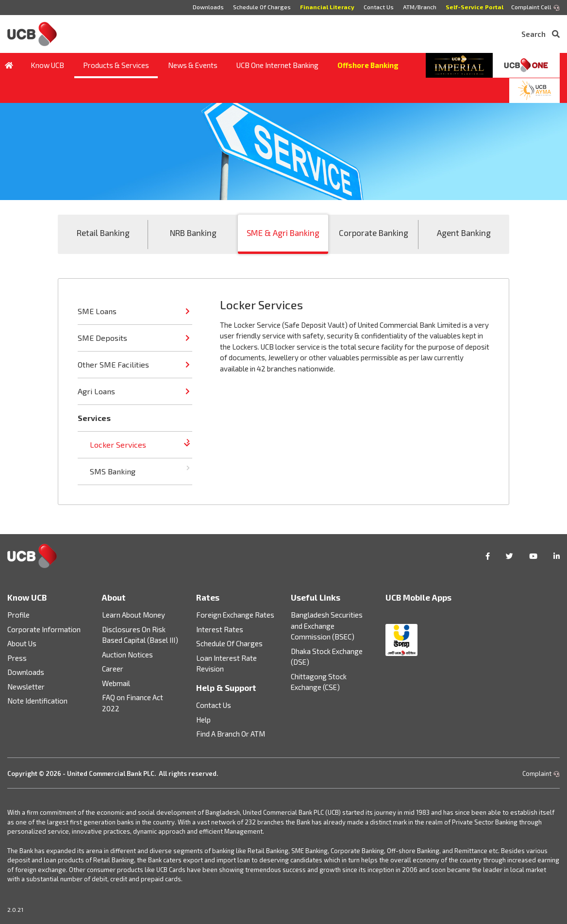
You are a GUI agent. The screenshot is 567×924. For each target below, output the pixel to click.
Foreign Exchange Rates (235, 615)
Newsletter (26, 687)
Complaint (541, 773)
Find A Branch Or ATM (231, 734)
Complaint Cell (535, 7)
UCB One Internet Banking (277, 65)
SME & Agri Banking (283, 233)
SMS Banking (113, 471)
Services (94, 418)
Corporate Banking (374, 233)
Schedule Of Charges (262, 7)
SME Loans (97, 311)
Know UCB (47, 65)
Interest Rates (220, 629)
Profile (18, 615)
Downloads (208, 7)
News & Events (193, 65)
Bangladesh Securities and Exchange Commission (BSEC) (327, 626)
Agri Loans (96, 391)
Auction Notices (127, 655)
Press (17, 658)
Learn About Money (133, 615)
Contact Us (379, 7)
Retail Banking (103, 233)
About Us (22, 643)
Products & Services (116, 65)
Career (113, 669)
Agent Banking (464, 233)
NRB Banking (193, 233)
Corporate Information (44, 629)
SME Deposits (102, 338)
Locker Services (118, 445)
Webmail (116, 683)
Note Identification (37, 701)
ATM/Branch (420, 7)
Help (203, 720)
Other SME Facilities (113, 364)
